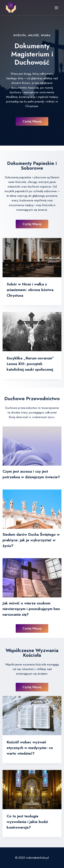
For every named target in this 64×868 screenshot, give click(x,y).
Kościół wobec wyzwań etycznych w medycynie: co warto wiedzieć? (30, 748)
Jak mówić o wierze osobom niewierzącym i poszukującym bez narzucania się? (31, 609)
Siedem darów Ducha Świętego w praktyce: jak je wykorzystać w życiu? (31, 540)
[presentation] (32, 258)
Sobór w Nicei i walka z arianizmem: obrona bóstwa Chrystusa (30, 290)
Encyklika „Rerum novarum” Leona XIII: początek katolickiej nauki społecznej (30, 364)
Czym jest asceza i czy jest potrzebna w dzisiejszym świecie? (31, 474)
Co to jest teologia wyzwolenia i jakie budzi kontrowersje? (27, 822)
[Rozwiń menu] (56, 8)
